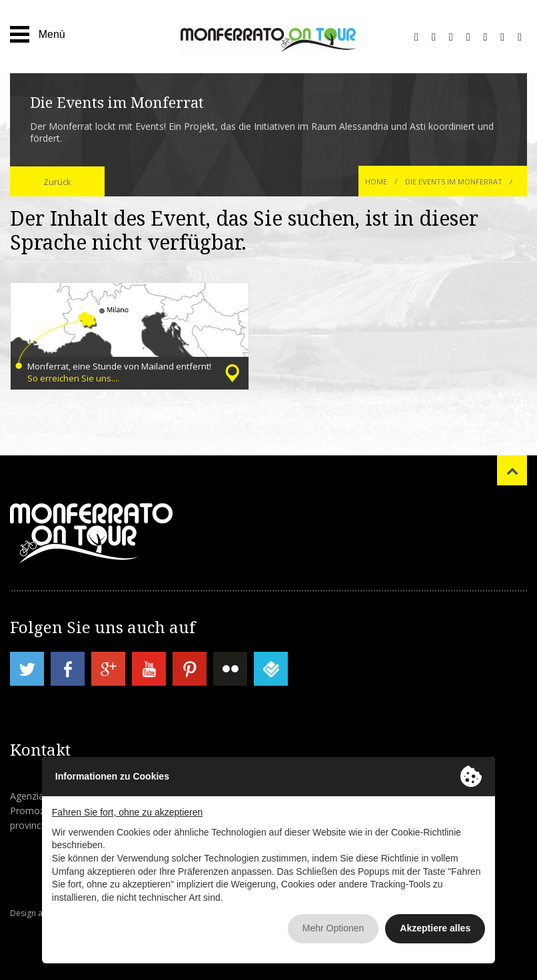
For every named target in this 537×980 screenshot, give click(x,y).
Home (376, 181)
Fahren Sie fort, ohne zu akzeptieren (127, 812)
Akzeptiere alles (435, 928)
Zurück (57, 182)
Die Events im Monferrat (454, 181)
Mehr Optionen (333, 928)
